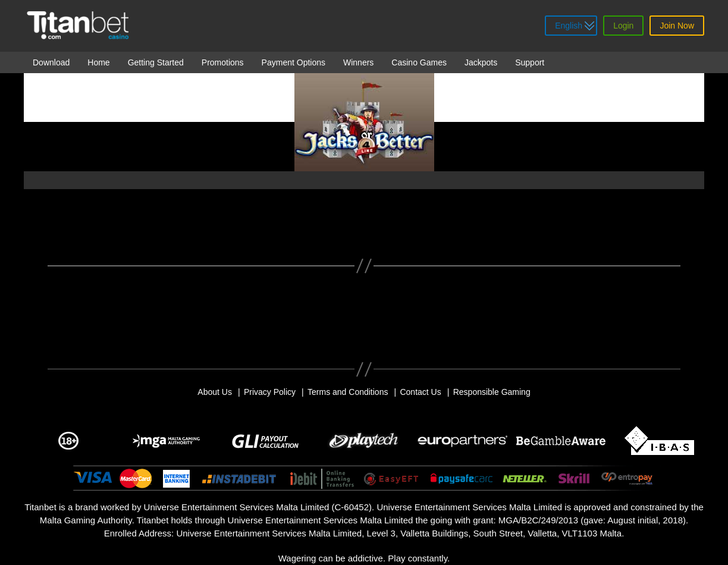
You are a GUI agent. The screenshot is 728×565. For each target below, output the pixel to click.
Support (530, 62)
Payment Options (294, 62)
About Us (215, 392)
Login (623, 26)
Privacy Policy (270, 392)
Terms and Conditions (348, 392)
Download (51, 62)
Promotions (223, 62)
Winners (358, 62)
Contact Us (420, 392)
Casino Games (419, 62)
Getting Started (156, 62)
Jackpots (481, 62)
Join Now (677, 26)
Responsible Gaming (492, 392)
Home (98, 62)
